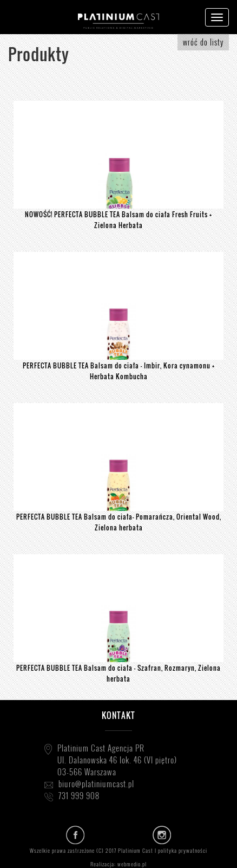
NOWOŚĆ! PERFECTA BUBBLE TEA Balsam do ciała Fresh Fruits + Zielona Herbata (119, 220)
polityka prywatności (183, 850)
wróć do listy (203, 42)
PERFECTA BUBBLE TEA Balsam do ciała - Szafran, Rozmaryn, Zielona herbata (119, 673)
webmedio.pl (132, 864)
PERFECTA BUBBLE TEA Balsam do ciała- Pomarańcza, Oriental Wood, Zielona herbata (119, 522)
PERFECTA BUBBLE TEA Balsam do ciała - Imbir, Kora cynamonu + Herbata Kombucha (119, 371)
